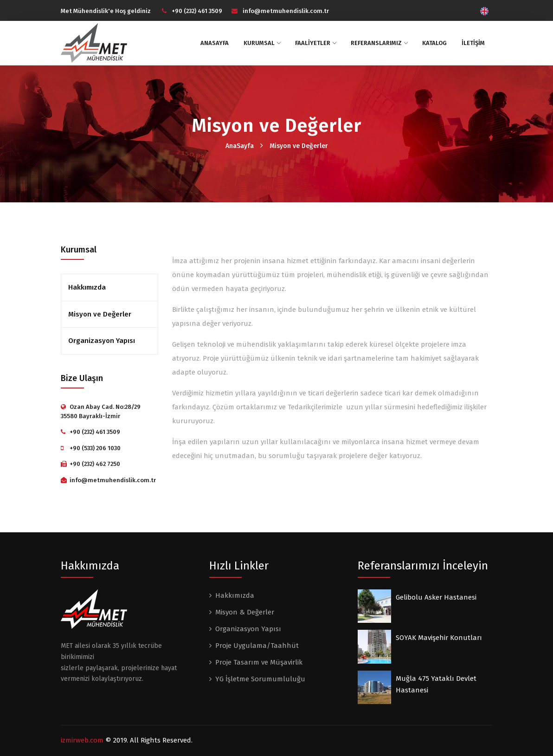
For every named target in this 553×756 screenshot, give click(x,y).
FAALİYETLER (315, 43)
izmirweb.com (82, 740)
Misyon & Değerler (245, 612)
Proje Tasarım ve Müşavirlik (259, 662)
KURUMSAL (262, 43)
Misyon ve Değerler (299, 146)
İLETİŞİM (473, 43)
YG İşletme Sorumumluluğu (260, 679)
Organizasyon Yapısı (102, 341)
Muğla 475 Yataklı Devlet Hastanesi (436, 685)
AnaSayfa (240, 146)
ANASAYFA (215, 43)
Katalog (434, 43)
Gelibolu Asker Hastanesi (436, 597)
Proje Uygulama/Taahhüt (257, 646)
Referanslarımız (379, 43)
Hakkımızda (87, 287)
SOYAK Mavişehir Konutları (439, 638)
